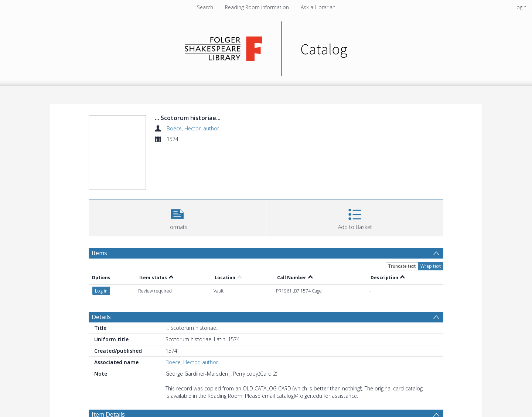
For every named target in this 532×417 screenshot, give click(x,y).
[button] (177, 217)
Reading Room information (257, 7)
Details (101, 317)
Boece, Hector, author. (193, 128)
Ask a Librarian (318, 7)
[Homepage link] (266, 47)
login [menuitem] (521, 7)
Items (99, 253)
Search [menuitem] (205, 7)
